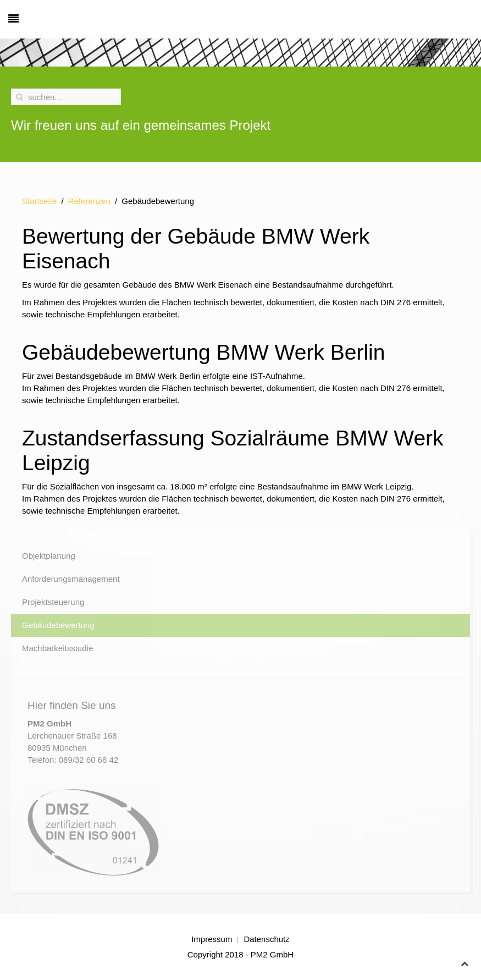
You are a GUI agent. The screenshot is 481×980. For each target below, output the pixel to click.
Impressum (212, 939)
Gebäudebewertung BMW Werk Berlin (203, 352)
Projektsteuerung (53, 602)
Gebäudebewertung (58, 625)
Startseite (39, 201)
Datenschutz (266, 939)
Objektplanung (49, 556)
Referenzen (90, 201)
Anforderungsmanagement (71, 579)
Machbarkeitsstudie (57, 648)
